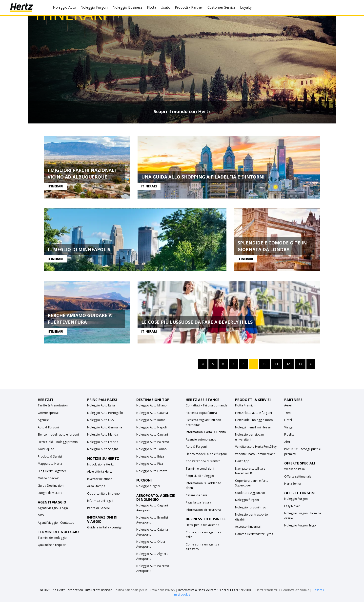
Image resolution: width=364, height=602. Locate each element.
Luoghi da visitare (50, 493)
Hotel (288, 420)
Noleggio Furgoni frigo (300, 526)
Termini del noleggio (52, 538)
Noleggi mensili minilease (253, 428)
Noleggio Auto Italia (101, 406)
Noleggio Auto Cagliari (152, 435)
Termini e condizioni (200, 469)
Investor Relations (100, 479)
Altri (287, 442)
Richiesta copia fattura (201, 413)
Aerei (288, 406)
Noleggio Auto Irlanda (103, 435)
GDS (41, 515)
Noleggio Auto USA (101, 420)
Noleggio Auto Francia (103, 442)
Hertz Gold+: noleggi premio (58, 442)
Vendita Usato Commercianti (255, 454)
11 (276, 364)
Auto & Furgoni (48, 428)
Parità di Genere (99, 508)
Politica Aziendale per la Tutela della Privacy (144, 590)
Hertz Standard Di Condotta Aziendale (283, 590)
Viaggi (288, 428)
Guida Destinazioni (51, 486)
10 (264, 364)
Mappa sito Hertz (50, 464)
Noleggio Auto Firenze (152, 471)
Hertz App (242, 461)
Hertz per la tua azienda (202, 525)
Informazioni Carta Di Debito (206, 432)
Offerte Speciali (49, 413)
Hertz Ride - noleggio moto (254, 420)
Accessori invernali (248, 527)
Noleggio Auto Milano (152, 406)
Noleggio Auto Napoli (152, 428)
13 (300, 364)
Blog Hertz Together (52, 471)
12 (288, 364)
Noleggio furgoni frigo (251, 508)
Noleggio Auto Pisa (150, 464)
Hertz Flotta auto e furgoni (253, 413)
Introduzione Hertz (100, 465)
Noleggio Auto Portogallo (105, 413)
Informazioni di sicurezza (203, 510)
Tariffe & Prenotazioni (53, 406)
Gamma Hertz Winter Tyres (254, 534)
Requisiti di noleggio (200, 476)
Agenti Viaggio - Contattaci (56, 523)
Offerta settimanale (298, 477)
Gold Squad (46, 449)
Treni (288, 413)
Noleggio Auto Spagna (103, 449)
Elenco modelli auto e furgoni (58, 435)
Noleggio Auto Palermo (153, 442)
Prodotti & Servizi (50, 457)
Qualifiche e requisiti (52, 545)
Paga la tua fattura (198, 503)
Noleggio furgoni (148, 486)
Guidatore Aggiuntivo (250, 493)
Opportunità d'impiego (103, 494)
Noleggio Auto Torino (152, 449)
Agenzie (43, 420)
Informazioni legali (100, 501)
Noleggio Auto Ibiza (150, 457)
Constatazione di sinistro (203, 461)
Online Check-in (49, 478)
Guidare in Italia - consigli (105, 528)
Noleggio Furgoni (296, 499)
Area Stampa (96, 486)
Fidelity (289, 435)
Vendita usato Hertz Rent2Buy (256, 447)
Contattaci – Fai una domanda (207, 406)
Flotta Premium (246, 406)
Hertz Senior (293, 484)
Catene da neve (197, 495)
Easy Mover (292, 506)
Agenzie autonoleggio (201, 440)
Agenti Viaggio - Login (53, 508)
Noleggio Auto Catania (152, 413)
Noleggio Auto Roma (151, 420)
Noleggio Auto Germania (105, 428)
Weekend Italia (294, 469)
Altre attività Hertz (100, 472)
